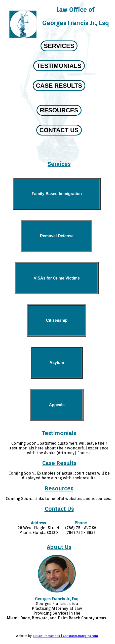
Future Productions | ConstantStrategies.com (65, 636)
